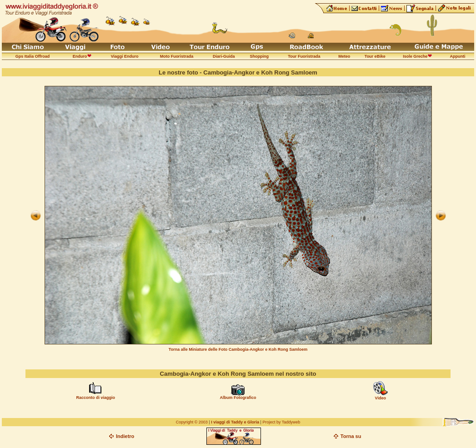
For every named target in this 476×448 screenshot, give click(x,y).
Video (381, 398)
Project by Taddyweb (281, 422)
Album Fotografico (238, 398)
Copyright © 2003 (192, 422)
